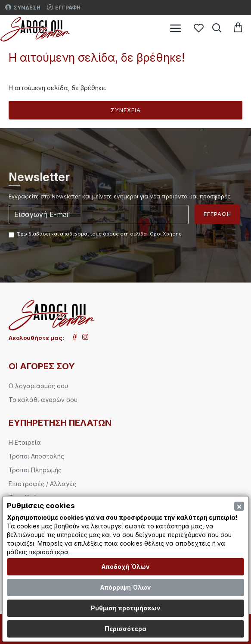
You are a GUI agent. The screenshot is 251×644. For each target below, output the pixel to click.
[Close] (239, 506)
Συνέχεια (126, 110)
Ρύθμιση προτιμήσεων (126, 608)
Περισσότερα (125, 629)
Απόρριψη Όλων (125, 587)
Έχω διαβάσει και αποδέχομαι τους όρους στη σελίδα (96, 234)
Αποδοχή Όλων (125, 567)
